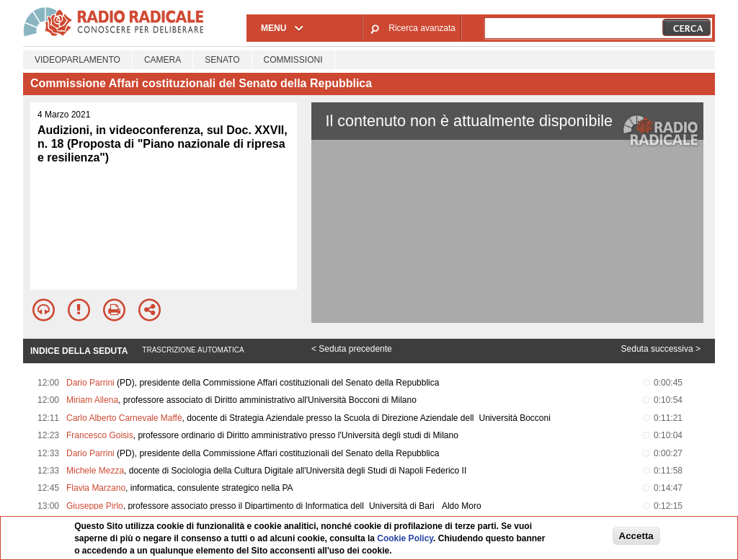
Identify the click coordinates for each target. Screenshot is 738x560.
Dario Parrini (90, 383)
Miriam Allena (92, 400)
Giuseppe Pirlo (95, 506)
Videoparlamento (77, 60)
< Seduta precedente (352, 349)
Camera (163, 60)
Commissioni (293, 60)
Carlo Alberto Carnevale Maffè (124, 418)
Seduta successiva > (661, 349)
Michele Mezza (95, 471)
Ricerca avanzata (422, 28)
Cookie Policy (405, 538)
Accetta (636, 536)
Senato (222, 60)
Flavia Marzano (96, 488)
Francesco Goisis (100, 435)
